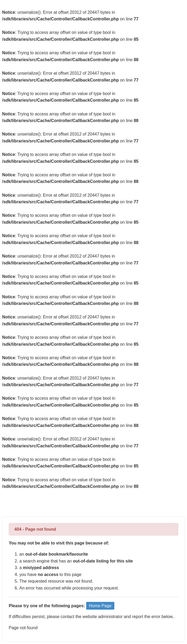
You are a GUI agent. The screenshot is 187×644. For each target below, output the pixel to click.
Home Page (100, 606)
